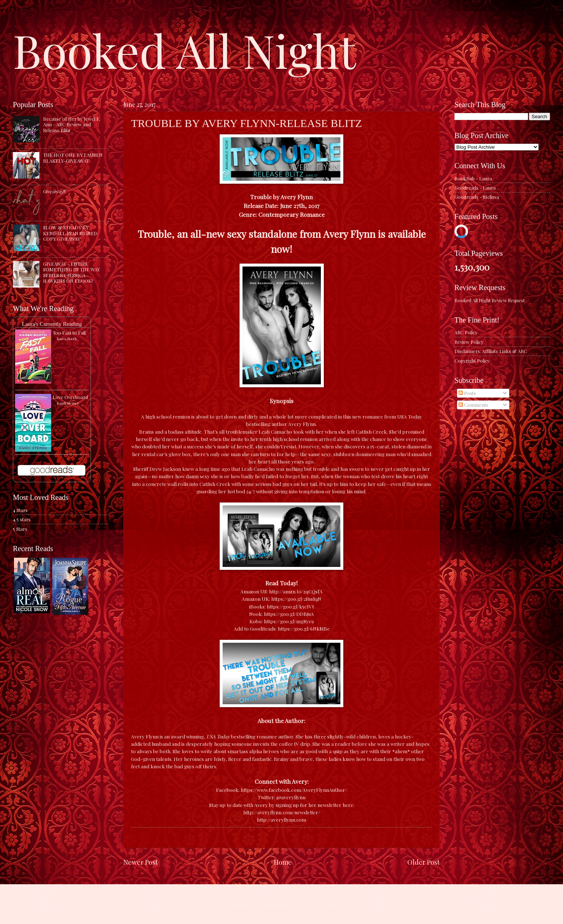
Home (283, 862)
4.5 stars (22, 519)
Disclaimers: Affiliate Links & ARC (491, 351)
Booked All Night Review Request (490, 300)
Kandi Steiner (68, 403)
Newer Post (141, 862)
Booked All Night (184, 50)
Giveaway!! (54, 191)
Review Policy (469, 342)
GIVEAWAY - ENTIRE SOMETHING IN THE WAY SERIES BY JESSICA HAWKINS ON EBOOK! (72, 272)
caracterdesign (277, 909)
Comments (473, 405)
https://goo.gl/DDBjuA (289, 614)
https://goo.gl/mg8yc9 (289, 621)
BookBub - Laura (473, 178)
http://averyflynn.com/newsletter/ (282, 812)
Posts (467, 393)
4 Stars (20, 510)
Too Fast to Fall (69, 333)
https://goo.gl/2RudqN (296, 599)
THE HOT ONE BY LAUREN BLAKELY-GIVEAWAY (73, 158)
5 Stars (20, 529)
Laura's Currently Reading (52, 324)
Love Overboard (70, 397)
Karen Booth (67, 339)
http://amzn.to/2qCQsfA (296, 591)
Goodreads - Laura (475, 188)
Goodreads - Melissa (477, 197)
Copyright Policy (472, 361)
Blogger (331, 909)
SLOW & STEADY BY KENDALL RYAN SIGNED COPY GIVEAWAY (70, 233)
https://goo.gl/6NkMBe (304, 628)
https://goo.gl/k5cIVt (290, 606)
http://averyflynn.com (281, 819)
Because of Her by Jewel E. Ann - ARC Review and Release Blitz (72, 124)
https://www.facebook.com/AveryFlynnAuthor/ (294, 790)
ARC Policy (466, 332)
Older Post (424, 862)
